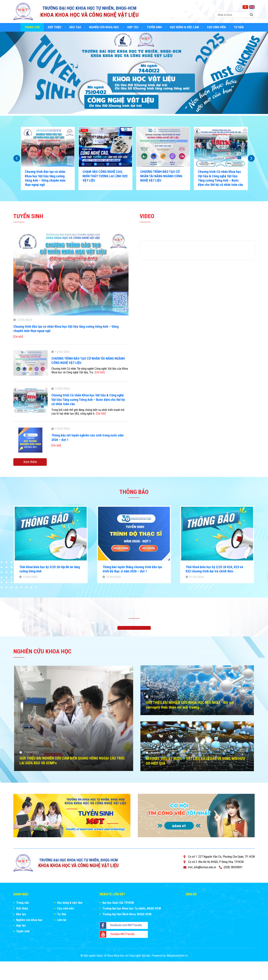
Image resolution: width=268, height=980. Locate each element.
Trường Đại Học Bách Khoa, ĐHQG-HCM (127, 914)
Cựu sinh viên (216, 27)
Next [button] (251, 158)
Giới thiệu (54, 27)
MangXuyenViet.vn (177, 956)
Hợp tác (133, 27)
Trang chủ (32, 27)
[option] (134, 74)
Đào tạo (75, 27)
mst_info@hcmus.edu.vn (202, 867)
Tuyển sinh (154, 27)
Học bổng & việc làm (184, 27)
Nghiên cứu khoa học (104, 27)
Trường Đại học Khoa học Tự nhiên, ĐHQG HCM (132, 908)
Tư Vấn (239, 27)
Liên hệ (62, 920)
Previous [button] (17, 158)
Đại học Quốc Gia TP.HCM (118, 903)
